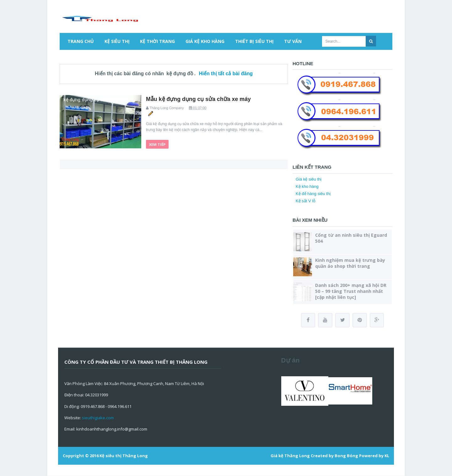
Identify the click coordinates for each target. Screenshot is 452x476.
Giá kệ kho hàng (205, 41)
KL (387, 456)
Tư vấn (293, 41)
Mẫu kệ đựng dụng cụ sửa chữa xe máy (199, 99)
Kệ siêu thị (117, 41)
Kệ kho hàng (307, 186)
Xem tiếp (157, 144)
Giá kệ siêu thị (309, 179)
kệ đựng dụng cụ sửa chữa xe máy (100, 100)
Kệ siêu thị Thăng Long (124, 456)
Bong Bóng (346, 456)
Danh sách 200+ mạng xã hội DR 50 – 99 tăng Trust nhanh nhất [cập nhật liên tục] (351, 291)
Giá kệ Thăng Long (290, 456)
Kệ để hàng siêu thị (313, 194)
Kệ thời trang (157, 41)
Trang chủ (81, 41)
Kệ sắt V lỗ (306, 201)
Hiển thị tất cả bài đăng (226, 74)
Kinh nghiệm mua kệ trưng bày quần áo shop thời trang (350, 263)
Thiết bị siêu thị (254, 41)
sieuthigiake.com (98, 418)
